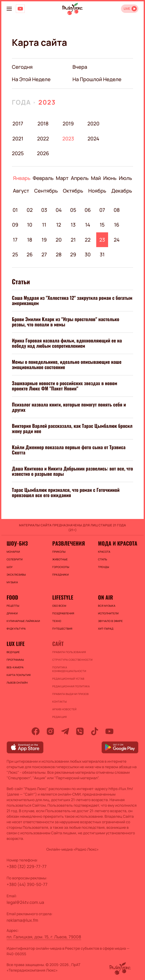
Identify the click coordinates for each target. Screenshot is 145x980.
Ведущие (13, 652)
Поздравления (63, 613)
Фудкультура (16, 629)
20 (59, 240)
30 (88, 254)
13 (73, 225)
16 (117, 225)
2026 (43, 153)
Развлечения (69, 543)
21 (73, 240)
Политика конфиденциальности (69, 669)
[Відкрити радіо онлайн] (130, 9)
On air (106, 597)
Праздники (60, 575)
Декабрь (122, 191)
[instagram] (50, 731)
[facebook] (36, 731)
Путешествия (62, 629)
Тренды (104, 567)
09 (15, 225)
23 (102, 240)
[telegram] (65, 731)
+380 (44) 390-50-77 (27, 884)
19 (44, 240)
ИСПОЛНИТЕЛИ (108, 613)
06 (88, 210)
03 (44, 210)
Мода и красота (118, 543)
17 (15, 240)
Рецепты (13, 606)
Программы (15, 660)
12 (59, 225)
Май (96, 178)
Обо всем (59, 606)
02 (30, 210)
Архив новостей (64, 709)
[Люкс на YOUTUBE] (20, 9)
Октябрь (73, 191)
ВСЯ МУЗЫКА (107, 606)
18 (30, 240)
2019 (68, 124)
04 (59, 210)
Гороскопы (61, 567)
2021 (18, 139)
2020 (93, 124)
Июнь (110, 178)
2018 (43, 124)
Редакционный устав (68, 679)
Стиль (103, 559)
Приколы (59, 552)
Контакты (59, 702)
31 (102, 254)
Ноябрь (97, 191)
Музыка (12, 582)
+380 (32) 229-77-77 (27, 866)
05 (73, 210)
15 (102, 225)
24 (117, 240)
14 (88, 225)
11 (44, 225)
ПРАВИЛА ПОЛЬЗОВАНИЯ (69, 652)
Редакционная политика (71, 686)
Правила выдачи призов (70, 694)
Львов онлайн (17, 683)
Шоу (10, 567)
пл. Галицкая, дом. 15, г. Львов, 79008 (44, 937)
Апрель (80, 178)
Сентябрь (46, 191)
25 (15, 254)
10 (30, 225)
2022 (43, 139)
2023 (47, 102)
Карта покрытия (19, 675)
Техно (57, 621)
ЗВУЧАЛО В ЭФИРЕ (110, 621)
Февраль (43, 178)
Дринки (12, 613)
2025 (18, 153)
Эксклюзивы (16, 575)
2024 (93, 139)
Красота (104, 552)
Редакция (59, 717)
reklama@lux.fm (22, 920)
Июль (125, 178)
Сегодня (22, 67)
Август (21, 191)
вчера (80, 67)
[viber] (80, 731)
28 (59, 254)
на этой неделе (31, 79)
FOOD (12, 597)
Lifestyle (63, 597)
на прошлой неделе (97, 79)
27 (44, 254)
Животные (60, 559)
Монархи (13, 552)
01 (15, 210)
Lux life (16, 644)
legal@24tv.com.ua (25, 902)
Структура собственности (72, 660)
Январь (22, 178)
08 (117, 210)
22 (88, 240)
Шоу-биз (17, 543)
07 (102, 210)
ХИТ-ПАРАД (106, 629)
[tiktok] (95, 731)
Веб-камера (15, 667)
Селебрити (15, 559)
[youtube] (109, 731)
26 (30, 254)
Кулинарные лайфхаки (23, 621)
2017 (18, 124)
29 (73, 254)
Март (62, 178)
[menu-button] (9, 9)
